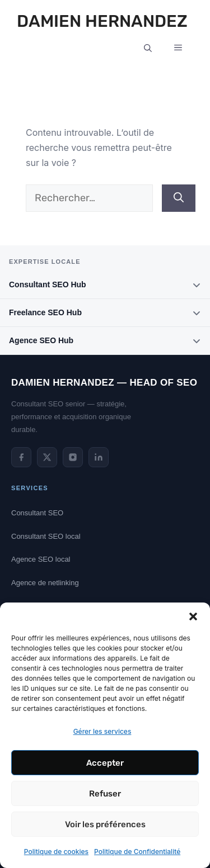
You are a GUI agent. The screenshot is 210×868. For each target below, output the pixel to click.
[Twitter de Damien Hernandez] (47, 457)
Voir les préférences (105, 824)
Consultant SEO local (46, 536)
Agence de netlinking (45, 583)
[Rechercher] (179, 198)
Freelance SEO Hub (105, 313)
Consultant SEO (37, 513)
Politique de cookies (56, 852)
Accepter (105, 763)
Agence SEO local (41, 559)
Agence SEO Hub (105, 341)
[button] (193, 616)
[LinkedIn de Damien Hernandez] (99, 457)
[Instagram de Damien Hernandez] (73, 457)
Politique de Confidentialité (137, 852)
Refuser (105, 794)
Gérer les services (102, 731)
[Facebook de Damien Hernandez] (21, 457)
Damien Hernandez (102, 21)
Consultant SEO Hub (105, 285)
